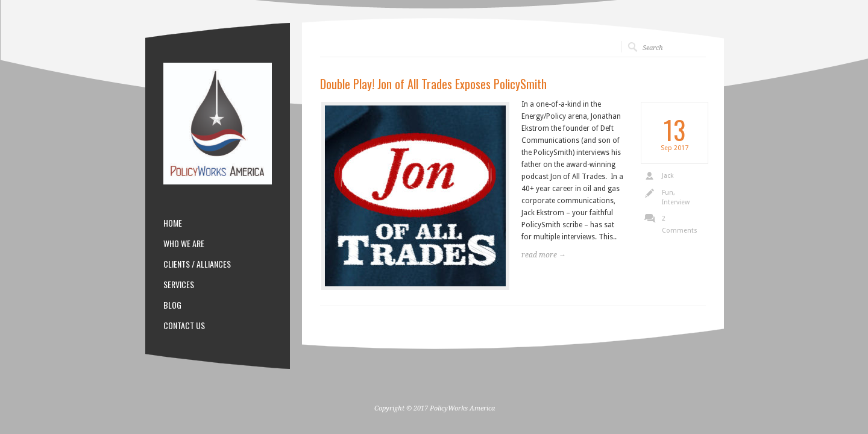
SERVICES (179, 285)
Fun (668, 193)
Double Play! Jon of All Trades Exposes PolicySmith (433, 84)
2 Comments (680, 225)
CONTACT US (184, 325)
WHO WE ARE (184, 244)
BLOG (172, 305)
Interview (676, 202)
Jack (668, 176)
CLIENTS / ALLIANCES (197, 264)
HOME (173, 223)
